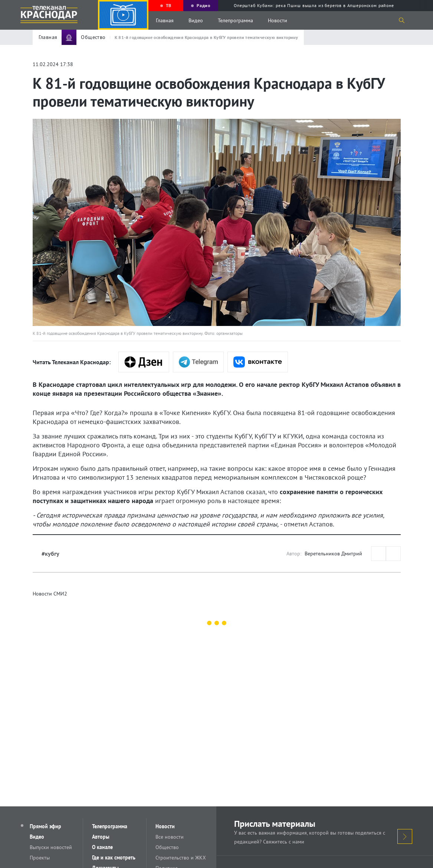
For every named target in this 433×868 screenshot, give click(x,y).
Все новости (170, 837)
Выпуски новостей (51, 847)
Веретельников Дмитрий (333, 554)
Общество (167, 847)
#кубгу (50, 554)
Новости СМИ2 (50, 594)
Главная (165, 20)
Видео (196, 20)
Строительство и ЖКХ (181, 858)
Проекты (40, 858)
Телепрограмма (235, 20)
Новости (278, 20)
